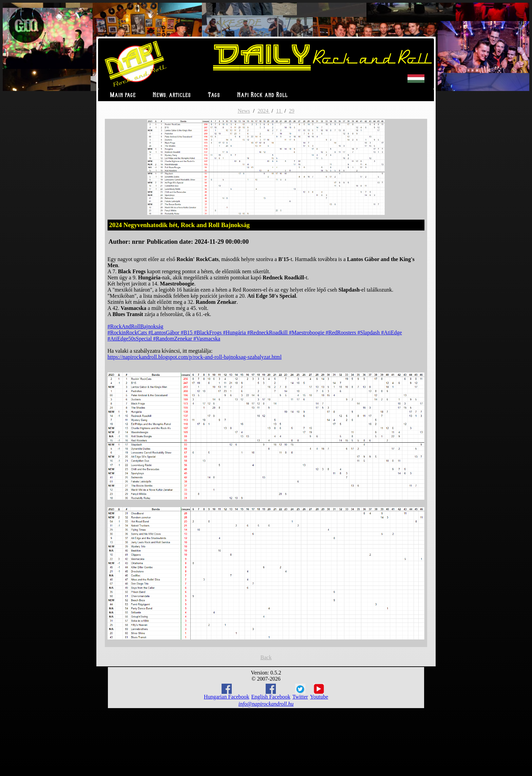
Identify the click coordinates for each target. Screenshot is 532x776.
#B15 (187, 332)
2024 (264, 111)
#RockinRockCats (128, 332)
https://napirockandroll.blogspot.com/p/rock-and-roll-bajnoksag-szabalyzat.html (195, 357)
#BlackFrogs (208, 332)
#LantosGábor (165, 332)
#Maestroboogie (307, 332)
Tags (214, 95)
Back (266, 657)
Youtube (319, 692)
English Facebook (271, 692)
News (244, 111)
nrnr (138, 242)
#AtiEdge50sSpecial (130, 339)
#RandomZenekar (173, 339)
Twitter (300, 692)
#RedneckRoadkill (268, 332)
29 (292, 111)
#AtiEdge (391, 332)
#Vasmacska (207, 339)
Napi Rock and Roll (262, 95)
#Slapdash (369, 332)
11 (279, 111)
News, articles (172, 95)
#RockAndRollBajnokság (135, 326)
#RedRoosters (342, 332)
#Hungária (235, 332)
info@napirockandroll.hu (266, 704)
